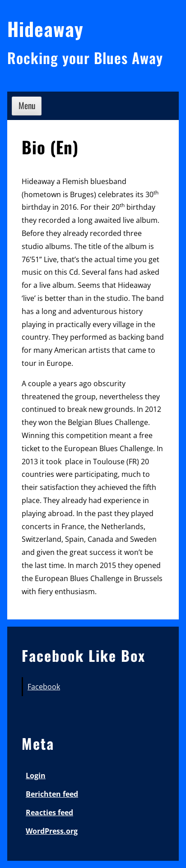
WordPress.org (52, 831)
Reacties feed (49, 813)
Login (36, 776)
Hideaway (45, 28)
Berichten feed (52, 794)
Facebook (44, 687)
